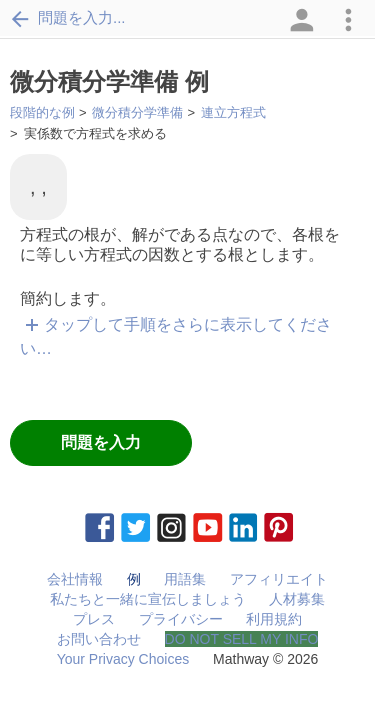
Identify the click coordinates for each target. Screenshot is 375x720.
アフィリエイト (279, 579)
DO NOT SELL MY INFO (242, 639)
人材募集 (297, 599)
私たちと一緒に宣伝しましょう (148, 599)
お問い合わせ (99, 639)
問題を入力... (68, 18)
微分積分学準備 (137, 112)
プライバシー (181, 619)
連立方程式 (233, 112)
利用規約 (274, 619)
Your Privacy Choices (123, 659)
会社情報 (75, 579)
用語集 (185, 579)
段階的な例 (42, 112)
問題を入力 (101, 442)
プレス (94, 619)
